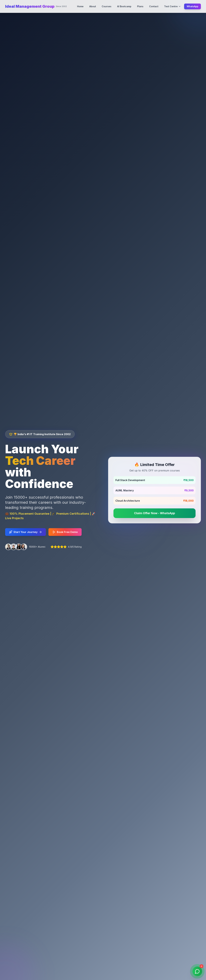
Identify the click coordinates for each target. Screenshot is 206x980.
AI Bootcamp (124, 6)
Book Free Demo (65, 533)
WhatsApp (192, 6)
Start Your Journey (26, 533)
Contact (154, 6)
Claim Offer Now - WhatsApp (157, 513)
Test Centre (173, 6)
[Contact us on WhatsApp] (197, 971)
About (93, 6)
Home (80, 6)
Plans (140, 6)
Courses (107, 6)
